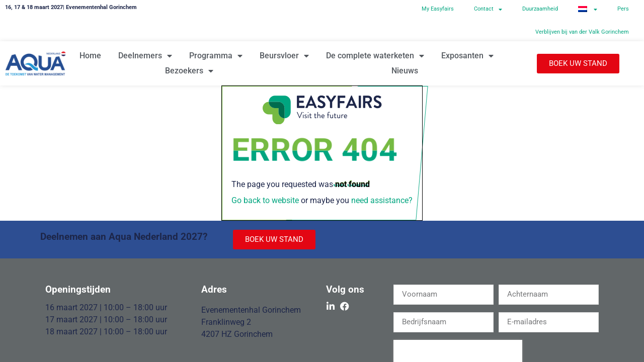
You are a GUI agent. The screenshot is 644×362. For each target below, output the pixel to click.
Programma (216, 56)
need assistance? (382, 200)
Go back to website (265, 200)
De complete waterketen (375, 56)
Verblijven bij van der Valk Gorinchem (582, 32)
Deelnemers (145, 56)
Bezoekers (189, 71)
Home (90, 56)
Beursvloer (284, 56)
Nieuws (405, 71)
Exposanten (467, 56)
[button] (578, 64)
